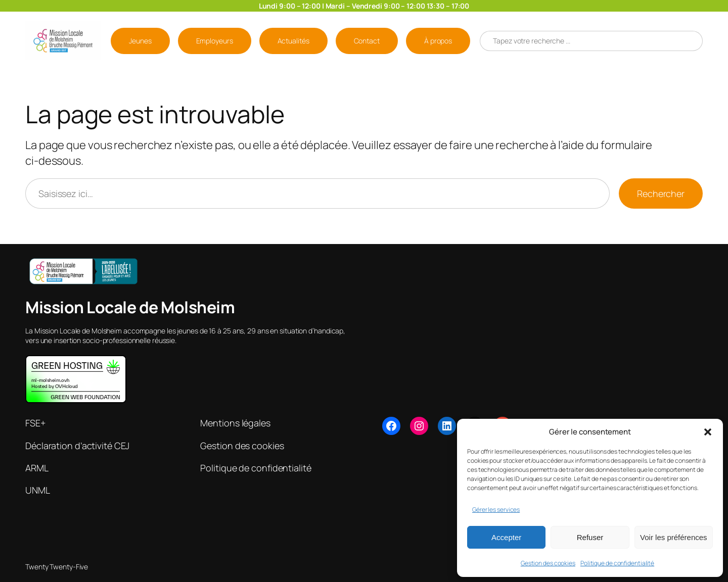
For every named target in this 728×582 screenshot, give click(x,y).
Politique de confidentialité (617, 563)
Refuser (590, 537)
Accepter (506, 537)
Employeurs (215, 41)
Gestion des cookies (548, 563)
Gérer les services (496, 510)
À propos (438, 41)
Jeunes (140, 41)
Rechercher (661, 193)
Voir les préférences (674, 537)
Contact (367, 41)
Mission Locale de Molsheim (130, 307)
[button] (708, 432)
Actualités (293, 41)
